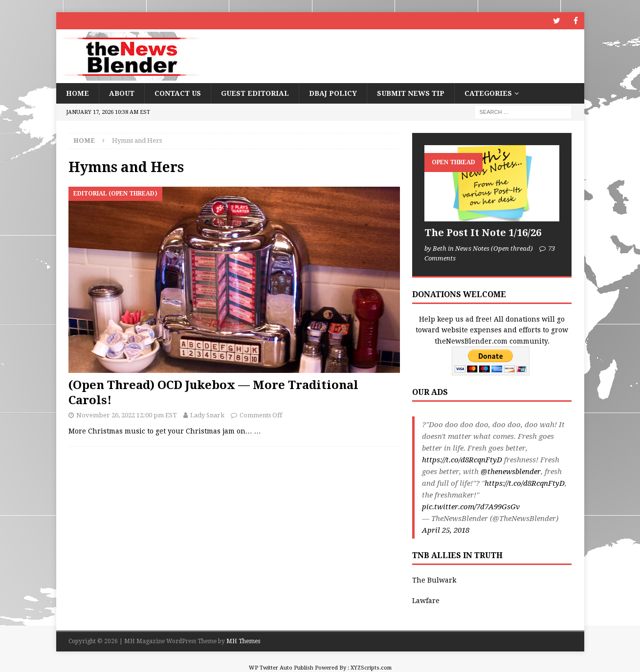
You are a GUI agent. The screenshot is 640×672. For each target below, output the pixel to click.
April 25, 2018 (446, 530)
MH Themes (243, 641)
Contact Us (178, 93)
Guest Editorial (255, 93)
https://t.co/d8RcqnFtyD (462, 460)
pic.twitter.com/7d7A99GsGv (471, 507)
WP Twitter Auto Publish (281, 668)
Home (77, 93)
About (122, 93)
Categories (488, 93)
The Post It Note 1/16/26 (483, 233)
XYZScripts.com (371, 668)
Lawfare (426, 601)
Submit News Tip (411, 93)
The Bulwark (434, 580)
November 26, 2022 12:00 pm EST (127, 415)
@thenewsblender (511, 472)
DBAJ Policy (333, 93)
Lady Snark (207, 415)
